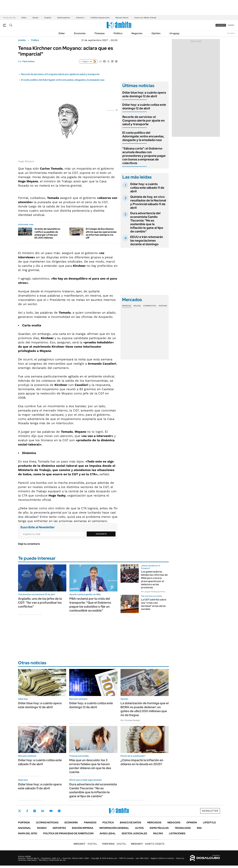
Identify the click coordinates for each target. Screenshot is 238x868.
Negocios (137, 33)
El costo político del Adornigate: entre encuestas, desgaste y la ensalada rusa (63, 80)
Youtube (51, 811)
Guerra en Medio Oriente (145, 18)
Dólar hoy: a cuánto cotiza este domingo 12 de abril (144, 107)
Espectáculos (159, 828)
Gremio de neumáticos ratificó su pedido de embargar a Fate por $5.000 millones (47, 233)
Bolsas (137, 306)
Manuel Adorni (122, 18)
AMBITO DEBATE (148, 844)
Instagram (35, 811)
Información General (114, 828)
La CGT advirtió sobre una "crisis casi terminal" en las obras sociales (154, 604)
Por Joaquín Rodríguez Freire (153, 592)
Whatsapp (59, 811)
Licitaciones (177, 833)
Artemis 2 (80, 18)
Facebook (27, 811)
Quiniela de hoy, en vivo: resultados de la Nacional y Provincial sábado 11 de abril (148, 202)
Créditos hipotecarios (100, 18)
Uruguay (174, 33)
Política (118, 33)
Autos (139, 828)
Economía (80, 33)
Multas (158, 833)
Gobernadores (64, 18)
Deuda (35, 18)
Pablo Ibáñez (28, 61)
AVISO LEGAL (108, 833)
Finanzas (100, 33)
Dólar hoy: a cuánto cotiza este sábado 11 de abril (147, 188)
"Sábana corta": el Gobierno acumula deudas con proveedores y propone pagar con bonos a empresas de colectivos (144, 156)
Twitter (20, 811)
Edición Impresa (83, 828)
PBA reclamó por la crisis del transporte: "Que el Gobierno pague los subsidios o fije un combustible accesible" (90, 605)
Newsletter (231, 33)
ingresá (231, 25)
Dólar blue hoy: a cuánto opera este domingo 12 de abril (144, 94)
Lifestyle (209, 822)
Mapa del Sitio (28, 833)
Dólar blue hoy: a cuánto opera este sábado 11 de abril (40, 786)
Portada (24, 822)
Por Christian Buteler (130, 720)
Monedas (127, 306)
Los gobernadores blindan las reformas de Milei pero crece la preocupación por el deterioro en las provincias (154, 580)
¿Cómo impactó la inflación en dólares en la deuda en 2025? (142, 762)
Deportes (59, 828)
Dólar (24, 18)
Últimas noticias (47, 822)
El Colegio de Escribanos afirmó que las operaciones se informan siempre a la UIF (101, 233)
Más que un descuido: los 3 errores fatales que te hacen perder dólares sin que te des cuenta (90, 766)
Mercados (154, 822)
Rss (199, 828)
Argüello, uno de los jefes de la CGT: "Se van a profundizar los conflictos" (40, 603)
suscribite (221, 25)
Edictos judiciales (134, 833)
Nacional (25, 828)
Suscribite (101, 534)
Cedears (163, 306)
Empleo (48, 18)
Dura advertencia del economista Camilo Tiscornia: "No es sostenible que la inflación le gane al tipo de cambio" (147, 222)
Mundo (42, 828)
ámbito (22, 40)
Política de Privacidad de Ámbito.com (68, 833)
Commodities (150, 306)
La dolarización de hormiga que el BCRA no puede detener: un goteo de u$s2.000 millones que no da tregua (145, 709)
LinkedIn (43, 811)
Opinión (156, 33)
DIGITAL (85, 844)
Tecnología (183, 828)
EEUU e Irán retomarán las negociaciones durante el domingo (147, 241)
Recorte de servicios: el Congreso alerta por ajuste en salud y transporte (60, 74)
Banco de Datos (131, 822)
